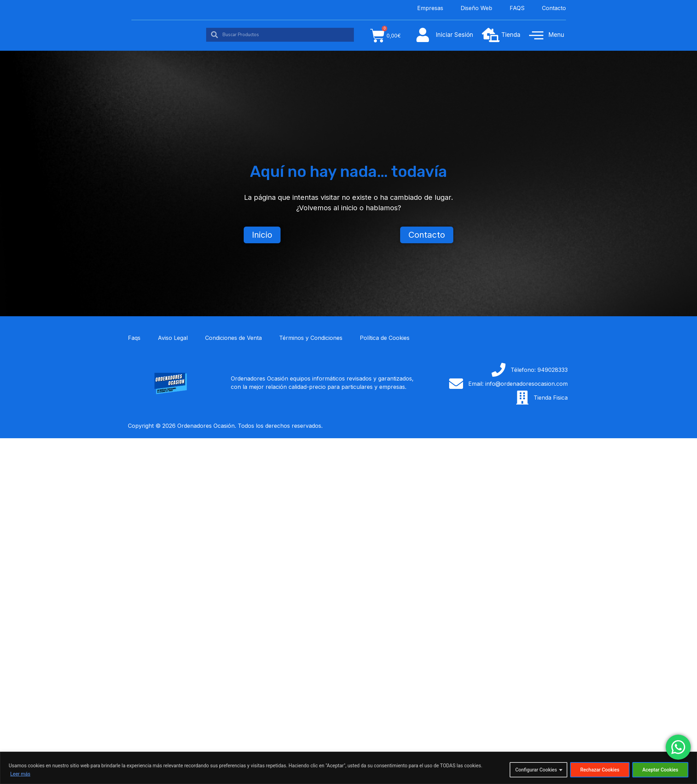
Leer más (20, 774)
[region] (348, 768)
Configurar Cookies (536, 770)
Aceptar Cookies (660, 770)
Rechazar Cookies (600, 770)
